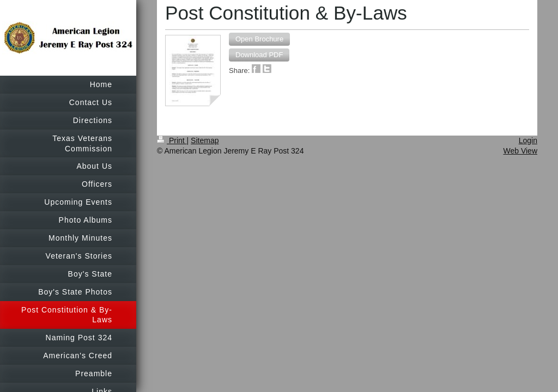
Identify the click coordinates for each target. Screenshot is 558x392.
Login (528, 140)
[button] (259, 39)
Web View (520, 151)
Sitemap (205, 140)
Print (172, 140)
